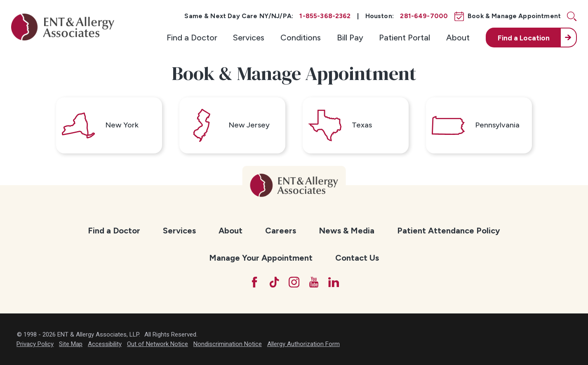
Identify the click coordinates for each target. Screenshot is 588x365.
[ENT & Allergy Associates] (63, 27)
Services (249, 38)
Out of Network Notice (158, 344)
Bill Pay (350, 38)
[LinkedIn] (334, 282)
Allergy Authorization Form (303, 344)
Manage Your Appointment (261, 258)
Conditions (301, 38)
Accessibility (105, 344)
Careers (281, 231)
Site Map (71, 344)
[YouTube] (314, 282)
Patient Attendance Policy (449, 231)
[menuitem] (192, 38)
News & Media (347, 231)
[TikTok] (274, 282)
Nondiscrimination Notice (228, 344)
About (458, 38)
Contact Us (357, 258)
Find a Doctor (192, 38)
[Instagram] (294, 282)
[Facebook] (254, 282)
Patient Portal (405, 38)
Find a (524, 38)
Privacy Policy (35, 344)
